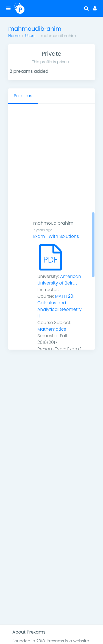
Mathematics (52, 329)
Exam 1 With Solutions (56, 236)
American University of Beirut (59, 280)
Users (30, 36)
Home (14, 36)
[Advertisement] (51, 158)
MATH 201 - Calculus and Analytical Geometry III (59, 306)
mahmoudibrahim (53, 223)
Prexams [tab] (23, 96)
